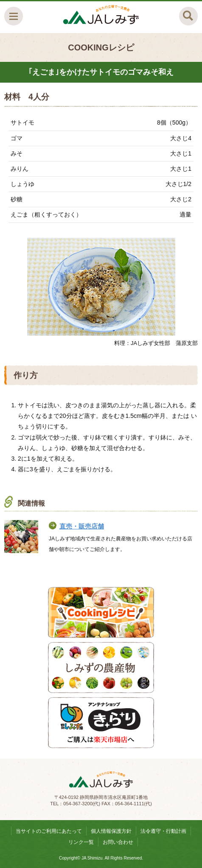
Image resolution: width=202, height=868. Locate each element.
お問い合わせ (118, 842)
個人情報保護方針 (111, 831)
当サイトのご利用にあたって (49, 831)
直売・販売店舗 (82, 526)
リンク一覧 (81, 842)
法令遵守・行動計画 (163, 831)
